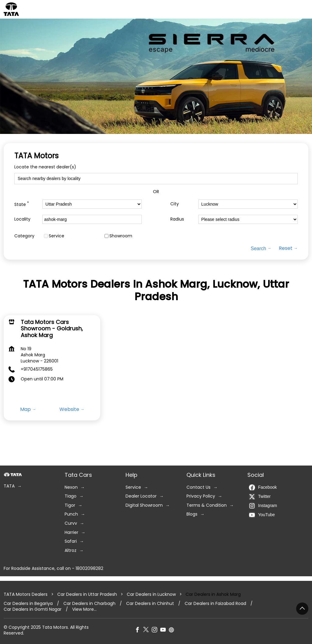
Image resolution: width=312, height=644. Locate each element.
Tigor (70, 505)
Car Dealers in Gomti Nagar (33, 609)
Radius (177, 219)
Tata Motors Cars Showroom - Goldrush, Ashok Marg (52, 328)
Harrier (71, 532)
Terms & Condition (207, 505)
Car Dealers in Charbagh (89, 604)
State (22, 204)
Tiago (71, 496)
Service (57, 236)
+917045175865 (37, 369)
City (175, 204)
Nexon (71, 487)
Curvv (71, 523)
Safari (71, 541)
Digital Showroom (144, 505)
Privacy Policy (201, 496)
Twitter (260, 497)
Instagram (263, 506)
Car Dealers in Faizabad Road (215, 604)
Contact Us (199, 487)
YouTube (262, 515)
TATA (9, 486)
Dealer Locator (141, 496)
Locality (22, 219)
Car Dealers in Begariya (28, 604)
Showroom (121, 236)
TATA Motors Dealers (26, 594)
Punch (71, 514)
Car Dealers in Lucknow (151, 594)
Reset (286, 248)
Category (24, 236)
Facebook (263, 487)
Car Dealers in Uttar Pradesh (87, 594)
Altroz (71, 550)
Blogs (192, 514)
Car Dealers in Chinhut (150, 604)
